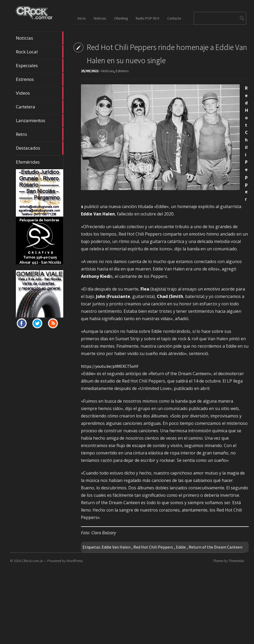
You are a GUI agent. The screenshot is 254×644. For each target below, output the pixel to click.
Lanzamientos (40, 121)
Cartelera (40, 107)
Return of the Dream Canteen (216, 547)
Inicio (82, 18)
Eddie (181, 547)
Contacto (174, 18)
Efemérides (28, 162)
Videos (40, 93)
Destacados (40, 148)
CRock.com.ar (32, 561)
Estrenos (40, 79)
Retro (40, 134)
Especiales (40, 66)
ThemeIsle (236, 561)
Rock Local (40, 52)
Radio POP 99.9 (148, 18)
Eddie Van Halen (116, 547)
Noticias (40, 38)
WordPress (75, 561)
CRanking (121, 18)
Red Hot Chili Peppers (153, 547)
